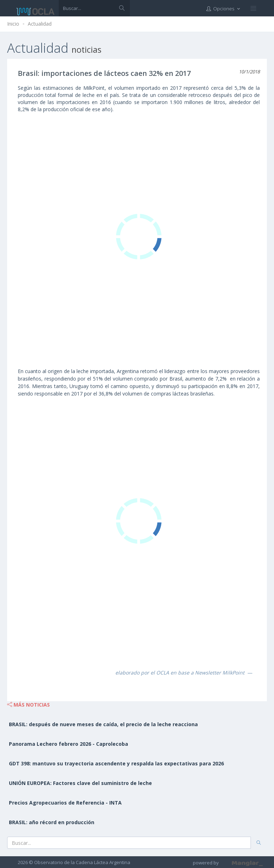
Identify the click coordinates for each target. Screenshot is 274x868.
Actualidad (40, 24)
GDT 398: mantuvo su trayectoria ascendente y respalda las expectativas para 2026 (116, 763)
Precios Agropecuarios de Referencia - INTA (65, 803)
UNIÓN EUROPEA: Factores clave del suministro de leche (80, 783)
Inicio (13, 24)
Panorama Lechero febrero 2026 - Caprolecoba (68, 744)
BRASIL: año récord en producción (52, 822)
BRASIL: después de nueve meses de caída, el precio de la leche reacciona (103, 724)
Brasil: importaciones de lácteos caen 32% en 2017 (104, 73)
